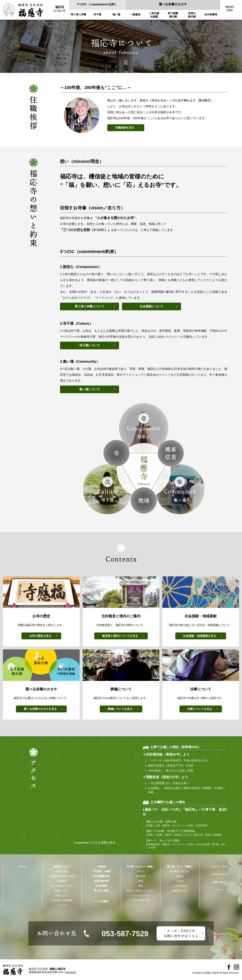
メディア (62, 905)
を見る (40, 636)
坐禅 (141, 881)
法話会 (180, 881)
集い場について (90, 389)
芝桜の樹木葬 (192, 15)
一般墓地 (135, 14)
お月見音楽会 (180, 886)
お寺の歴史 (62, 871)
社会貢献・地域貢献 (62, 900)
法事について (62, 896)
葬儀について (62, 891)
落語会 (180, 876)
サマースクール (141, 896)
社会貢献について (151, 306)
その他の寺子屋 (141, 900)
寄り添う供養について (90, 306)
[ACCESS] (71, 972)
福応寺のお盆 (180, 891)
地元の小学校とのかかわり (141, 891)
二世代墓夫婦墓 (154, 15)
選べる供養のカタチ (173, 4)
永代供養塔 (211, 14)
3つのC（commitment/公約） (97, 4)
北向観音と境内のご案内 (62, 876)
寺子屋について (90, 345)
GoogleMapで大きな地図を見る (95, 842)
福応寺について (60, 9)
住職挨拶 (62, 881)
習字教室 (141, 876)
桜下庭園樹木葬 (173, 15)
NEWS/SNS (230, 9)
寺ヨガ (141, 871)
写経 (141, 886)
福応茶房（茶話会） (180, 871)
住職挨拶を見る (125, 128)
